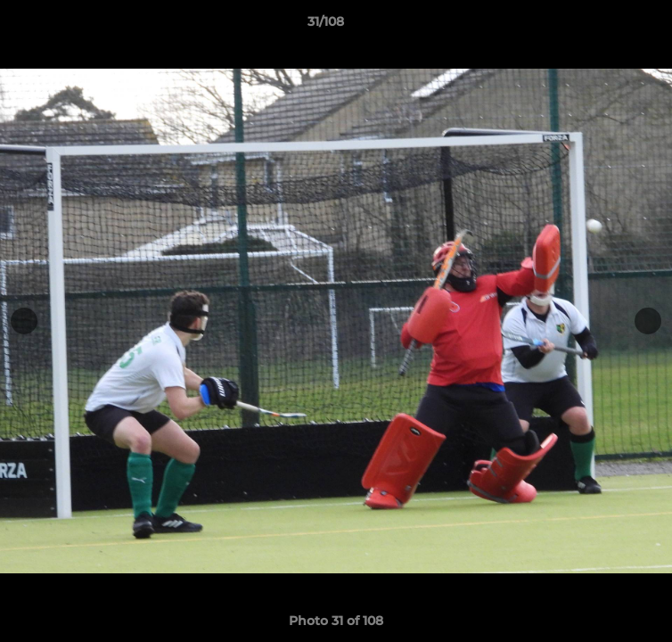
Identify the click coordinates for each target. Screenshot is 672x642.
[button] (608, 26)
